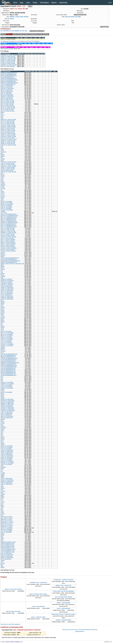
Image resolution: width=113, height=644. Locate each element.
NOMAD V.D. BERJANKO (7, 97)
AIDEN (2, 534)
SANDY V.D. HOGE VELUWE (8, 135)
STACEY (3, 252)
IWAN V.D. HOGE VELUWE (8, 111)
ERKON (3, 348)
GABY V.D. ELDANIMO (7, 340)
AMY (2, 536)
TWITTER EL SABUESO (7, 283)
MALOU (3, 514)
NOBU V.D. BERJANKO (7, 94)
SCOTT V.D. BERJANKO (7, 291)
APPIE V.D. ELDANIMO (7, 528)
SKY (2, 435)
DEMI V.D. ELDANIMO (6, 337)
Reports (54, 3)
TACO (2, 329)
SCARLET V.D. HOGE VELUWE (9, 139)
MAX (2, 180)
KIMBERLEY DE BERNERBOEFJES (10, 363)
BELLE (3, 394)
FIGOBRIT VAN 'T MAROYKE (38, 583)
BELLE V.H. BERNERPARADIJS (9, 217)
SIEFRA (3, 327)
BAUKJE (3, 185)
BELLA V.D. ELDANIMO (7, 334)
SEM (2, 118)
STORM (3, 183)
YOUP (2, 330)
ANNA (2, 487)
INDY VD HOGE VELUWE (7, 104)
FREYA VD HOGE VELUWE (8, 66)
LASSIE (3, 473)
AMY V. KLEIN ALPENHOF (7, 238)
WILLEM (3, 189)
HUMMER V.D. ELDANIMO (7, 384)
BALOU (3, 175)
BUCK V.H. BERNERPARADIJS (9, 227)
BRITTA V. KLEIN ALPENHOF (8, 244)
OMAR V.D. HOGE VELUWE (8, 128)
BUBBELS (3, 467)
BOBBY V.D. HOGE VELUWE (8, 231)
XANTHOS (3, 428)
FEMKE (3, 186)
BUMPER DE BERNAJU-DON (8, 542)
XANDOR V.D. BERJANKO (7, 409)
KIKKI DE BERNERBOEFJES (8, 361)
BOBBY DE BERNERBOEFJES (9, 79)
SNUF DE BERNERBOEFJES (8, 374)
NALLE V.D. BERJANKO (7, 86)
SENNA (3, 156)
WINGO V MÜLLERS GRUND (19, 17)
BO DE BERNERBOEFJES (7, 77)
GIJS (2, 378)
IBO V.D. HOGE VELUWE (7, 100)
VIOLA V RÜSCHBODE (63, 608)
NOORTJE (3, 152)
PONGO (3, 307)
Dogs (22, 3)
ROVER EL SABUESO (6, 282)
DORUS (3, 269)
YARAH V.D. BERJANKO (7, 450)
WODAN (3, 317)
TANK (2, 436)
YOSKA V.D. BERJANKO (7, 456)
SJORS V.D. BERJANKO (7, 296)
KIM (2, 272)
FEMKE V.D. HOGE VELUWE (8, 61)
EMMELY (3, 347)
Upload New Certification (37, 31)
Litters (28, 3)
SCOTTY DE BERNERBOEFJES (9, 259)
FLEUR (3, 423)
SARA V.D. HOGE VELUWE (8, 138)
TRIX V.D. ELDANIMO (6, 449)
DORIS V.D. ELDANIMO (7, 446)
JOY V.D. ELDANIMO (6, 341)
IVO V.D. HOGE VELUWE (7, 110)
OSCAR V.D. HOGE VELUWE (8, 131)
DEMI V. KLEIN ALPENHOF (8, 245)
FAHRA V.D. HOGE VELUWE (8, 56)
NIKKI (2, 326)
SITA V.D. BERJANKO (6, 295)
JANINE (3, 494)
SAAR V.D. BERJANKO (7, 286)
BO (2, 190)
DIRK (2, 493)
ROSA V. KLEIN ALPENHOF (8, 250)
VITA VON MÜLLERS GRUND (63, 597)
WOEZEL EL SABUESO (7, 285)
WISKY (3, 257)
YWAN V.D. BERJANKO (7, 457)
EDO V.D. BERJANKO (6, 553)
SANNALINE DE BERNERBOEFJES (10, 258)
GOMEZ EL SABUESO (6, 279)
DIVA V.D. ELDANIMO (6, 206)
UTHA (2, 200)
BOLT (2, 300)
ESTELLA (3, 351)
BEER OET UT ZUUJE (6, 519)
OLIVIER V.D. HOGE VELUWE (8, 127)
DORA (2, 268)
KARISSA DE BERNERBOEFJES (9, 358)
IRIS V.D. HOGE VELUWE (7, 105)
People (35, 3)
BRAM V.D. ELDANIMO (7, 203)
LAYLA (3, 194)
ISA (2, 324)
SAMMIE (3, 276)
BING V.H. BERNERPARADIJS (8, 220)
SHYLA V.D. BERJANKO (7, 293)
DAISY (2, 469)
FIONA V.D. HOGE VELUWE (8, 62)
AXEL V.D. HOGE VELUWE (8, 228)
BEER (2, 265)
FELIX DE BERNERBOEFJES (8, 84)
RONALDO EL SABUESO (7, 281)
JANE (2, 430)
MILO (2, 306)
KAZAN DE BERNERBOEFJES (9, 360)
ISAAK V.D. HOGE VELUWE (8, 108)
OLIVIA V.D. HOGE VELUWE (8, 125)
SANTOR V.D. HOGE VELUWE (8, 136)
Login (110, 3)
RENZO (3, 155)
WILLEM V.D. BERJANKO (7, 402)
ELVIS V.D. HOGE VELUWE (8, 235)
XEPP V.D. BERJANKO (7, 418)
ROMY (2, 275)
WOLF (2, 161)
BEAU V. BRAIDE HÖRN (38, 617)
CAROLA (3, 491)
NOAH (2, 397)
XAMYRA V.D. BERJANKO (7, 408)
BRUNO (3, 302)
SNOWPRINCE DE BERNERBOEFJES (10, 261)
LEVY (2, 562)
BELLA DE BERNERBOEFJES (8, 356)
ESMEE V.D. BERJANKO (7, 558)
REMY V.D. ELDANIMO (7, 392)
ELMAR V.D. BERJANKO (7, 555)
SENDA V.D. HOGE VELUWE (8, 141)
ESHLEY (3, 350)
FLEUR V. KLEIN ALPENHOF (8, 247)
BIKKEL (3, 267)
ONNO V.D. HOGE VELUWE (8, 129)
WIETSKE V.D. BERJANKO (8, 401)
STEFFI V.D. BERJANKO (7, 298)
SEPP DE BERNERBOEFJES (8, 371)
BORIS (2, 112)
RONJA (3, 197)
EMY (2, 114)
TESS (2, 199)
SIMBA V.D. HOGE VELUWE (8, 144)
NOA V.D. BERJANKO (6, 93)
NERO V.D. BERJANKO (7, 87)
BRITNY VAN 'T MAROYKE (63, 585)
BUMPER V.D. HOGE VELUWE (8, 233)
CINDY (2, 192)
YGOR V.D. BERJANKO (7, 453)
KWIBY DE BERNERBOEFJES (8, 364)
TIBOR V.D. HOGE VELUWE (8, 168)
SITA (2, 158)
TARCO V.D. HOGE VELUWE (8, 165)
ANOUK (3, 488)
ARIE (2, 466)
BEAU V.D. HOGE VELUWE (8, 230)
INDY (2, 323)
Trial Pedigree (44, 3)
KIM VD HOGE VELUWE (73, 17)
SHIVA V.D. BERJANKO (7, 292)
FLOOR (3, 187)
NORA (2, 505)
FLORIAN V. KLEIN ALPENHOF (9, 248)
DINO (2, 315)
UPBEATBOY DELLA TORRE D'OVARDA (63, 614)
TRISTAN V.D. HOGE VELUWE (8, 172)
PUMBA (3, 474)
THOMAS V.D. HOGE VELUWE (8, 166)
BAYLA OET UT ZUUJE (7, 518)
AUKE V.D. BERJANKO (7, 484)
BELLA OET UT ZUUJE (7, 521)
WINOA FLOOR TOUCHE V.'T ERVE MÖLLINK (12, 264)
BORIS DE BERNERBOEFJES (8, 81)
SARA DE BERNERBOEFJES (8, 370)
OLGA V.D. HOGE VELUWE (8, 124)
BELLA (3, 309)
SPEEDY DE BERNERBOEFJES (9, 262)
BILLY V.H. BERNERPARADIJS (9, 218)
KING (2, 511)
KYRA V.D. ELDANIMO (6, 385)
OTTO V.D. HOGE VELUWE (8, 132)
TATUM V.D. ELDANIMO (7, 210)
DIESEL (3, 176)
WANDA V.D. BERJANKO (7, 399)
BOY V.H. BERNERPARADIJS (8, 224)
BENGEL (3, 419)
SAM (2, 508)
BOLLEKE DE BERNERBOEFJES (9, 80)
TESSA (3, 445)
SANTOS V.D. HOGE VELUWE (8, 237)
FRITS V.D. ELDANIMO (7, 447)
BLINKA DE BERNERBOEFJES (9, 76)
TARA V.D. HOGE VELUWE (8, 163)
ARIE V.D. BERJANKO (6, 483)
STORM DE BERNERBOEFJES (9, 375)
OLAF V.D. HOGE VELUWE (8, 122)
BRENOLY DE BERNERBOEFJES (9, 83)
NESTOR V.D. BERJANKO (7, 88)
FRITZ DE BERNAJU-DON (7, 545)
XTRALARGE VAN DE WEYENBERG (63, 591)
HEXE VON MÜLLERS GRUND (38, 594)
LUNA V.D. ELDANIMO (6, 343)
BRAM (2, 320)
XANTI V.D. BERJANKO (7, 412)
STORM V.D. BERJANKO (7, 299)
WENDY (3, 254)
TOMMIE (3, 211)
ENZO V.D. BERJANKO (7, 556)
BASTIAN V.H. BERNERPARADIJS (9, 216)
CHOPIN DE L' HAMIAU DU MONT (63, 580)
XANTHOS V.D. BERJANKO (8, 411)
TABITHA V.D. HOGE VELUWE (8, 162)
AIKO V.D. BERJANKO (6, 479)
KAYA (2, 432)
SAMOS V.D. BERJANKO (7, 289)
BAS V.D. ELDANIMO (6, 332)
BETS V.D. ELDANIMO (6, 201)
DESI (2, 421)
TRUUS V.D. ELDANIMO (7, 346)
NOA (2, 117)
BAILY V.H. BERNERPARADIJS (9, 214)
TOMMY (3, 159)
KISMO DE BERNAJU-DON (8, 546)
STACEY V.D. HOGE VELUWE (8, 145)
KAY (2, 471)
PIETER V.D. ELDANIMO (7, 388)
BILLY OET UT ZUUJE (6, 524)
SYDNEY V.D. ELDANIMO (7, 344)
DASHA (3, 312)
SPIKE (2, 182)
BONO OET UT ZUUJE (6, 527)
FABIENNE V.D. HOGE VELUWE (9, 55)
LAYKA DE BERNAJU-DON (8, 551)
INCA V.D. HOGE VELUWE (7, 103)
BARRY (3, 389)
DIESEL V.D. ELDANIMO (7, 204)
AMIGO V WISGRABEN (63, 603)
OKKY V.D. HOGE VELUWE (8, 121)
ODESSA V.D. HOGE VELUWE (8, 120)
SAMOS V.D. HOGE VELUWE (8, 134)
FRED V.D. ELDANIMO (6, 207)
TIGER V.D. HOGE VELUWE (8, 169)
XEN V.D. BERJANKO (6, 415)
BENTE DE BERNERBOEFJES (8, 74)
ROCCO (3, 196)
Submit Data (63, 3)
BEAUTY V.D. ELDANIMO (7, 333)
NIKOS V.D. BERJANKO (7, 91)
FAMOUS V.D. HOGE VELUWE (8, 58)
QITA (2, 153)
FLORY (3, 316)
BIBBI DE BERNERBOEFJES (8, 357)
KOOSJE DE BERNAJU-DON (8, 549)
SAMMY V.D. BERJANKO (7, 288)
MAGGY (3, 563)
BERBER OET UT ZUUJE (7, 522)
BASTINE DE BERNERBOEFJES (9, 354)
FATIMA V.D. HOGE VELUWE (8, 59)
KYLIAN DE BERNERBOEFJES (9, 367)
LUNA (2, 151)
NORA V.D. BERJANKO (7, 98)
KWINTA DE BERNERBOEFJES (9, 365)
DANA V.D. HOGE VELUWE (8, 234)
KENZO (3, 193)
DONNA (3, 322)
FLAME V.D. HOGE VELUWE (8, 64)
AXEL (2, 539)
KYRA (2, 305)
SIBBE (2, 476)
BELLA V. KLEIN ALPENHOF (8, 240)
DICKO (3, 422)
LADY (2, 177)
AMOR (2, 535)
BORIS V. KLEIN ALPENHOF (8, 242)
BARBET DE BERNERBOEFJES (9, 73)
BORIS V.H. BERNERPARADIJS (9, 221)
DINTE (2, 149)
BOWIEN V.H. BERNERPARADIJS (9, 223)
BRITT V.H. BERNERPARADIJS (9, 226)
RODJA (3, 426)
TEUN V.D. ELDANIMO (6, 464)
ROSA (2, 507)
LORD (2, 512)
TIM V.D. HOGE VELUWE (7, 170)
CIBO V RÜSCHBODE (38, 606)
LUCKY (3, 115)
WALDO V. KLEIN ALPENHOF (8, 251)
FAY (2, 271)
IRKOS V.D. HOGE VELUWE (8, 107)
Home (15, 3)
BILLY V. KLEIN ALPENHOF (8, 241)
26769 (12, 19)
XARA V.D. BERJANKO (7, 413)
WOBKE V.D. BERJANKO (7, 404)
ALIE (2, 486)
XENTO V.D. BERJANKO (7, 416)
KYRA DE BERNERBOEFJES (8, 368)
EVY (2, 470)
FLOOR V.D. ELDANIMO (7, 339)
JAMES (3, 560)
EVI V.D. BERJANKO (6, 559)
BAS (2, 490)
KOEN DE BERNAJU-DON (7, 548)
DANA (2, 498)
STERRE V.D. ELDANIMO (7, 463)
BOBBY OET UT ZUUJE (7, 525)
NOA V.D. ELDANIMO (6, 209)
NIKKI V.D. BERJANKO (7, 90)
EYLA (2, 353)
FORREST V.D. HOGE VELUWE (9, 65)
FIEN (2, 173)
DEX (2, 148)
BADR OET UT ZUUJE (6, 517)
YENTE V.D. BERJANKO (7, 452)
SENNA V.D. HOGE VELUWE (8, 142)
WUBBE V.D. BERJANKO (7, 405)
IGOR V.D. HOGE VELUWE (8, 101)
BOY (2, 146)
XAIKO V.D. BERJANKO (7, 406)
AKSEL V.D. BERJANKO (7, 480)
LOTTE (3, 391)
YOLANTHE (4, 213)
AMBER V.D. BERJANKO (7, 481)
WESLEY (3, 255)
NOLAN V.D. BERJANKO (7, 95)
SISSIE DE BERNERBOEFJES (8, 373)
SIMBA (3, 477)
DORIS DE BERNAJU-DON (8, 544)
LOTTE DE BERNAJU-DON (8, 552)
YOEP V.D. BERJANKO (7, 454)
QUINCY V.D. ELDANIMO (7, 462)
